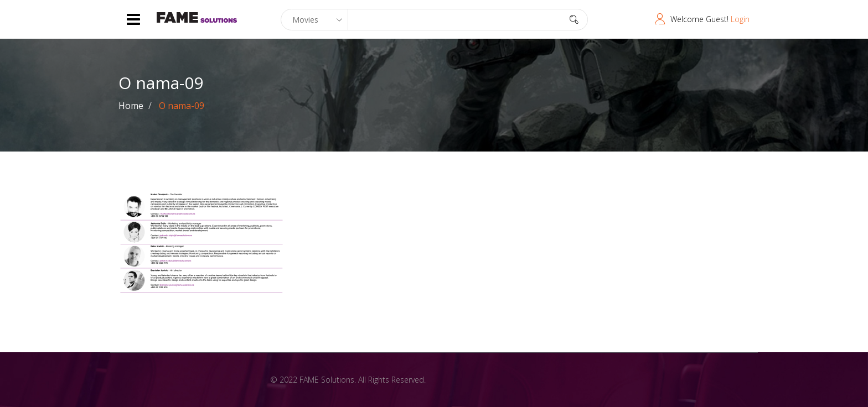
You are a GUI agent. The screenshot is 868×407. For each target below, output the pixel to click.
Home (131, 106)
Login (740, 19)
